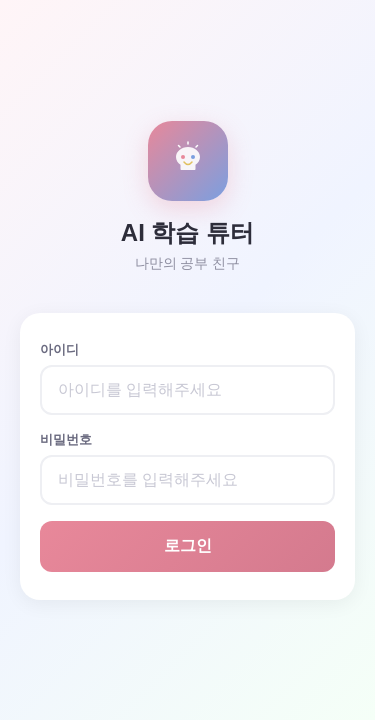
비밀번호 (66, 439)
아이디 (59, 349)
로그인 (188, 545)
